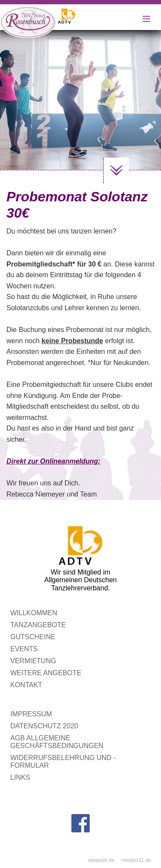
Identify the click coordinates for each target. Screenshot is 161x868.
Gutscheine (33, 637)
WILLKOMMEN (34, 613)
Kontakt (26, 685)
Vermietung (33, 661)
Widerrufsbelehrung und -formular (63, 762)
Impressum (31, 714)
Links (20, 777)
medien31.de (136, 860)
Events (24, 649)
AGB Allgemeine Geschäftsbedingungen (57, 742)
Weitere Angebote (46, 673)
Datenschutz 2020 (44, 726)
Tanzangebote (38, 625)
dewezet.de (101, 860)
